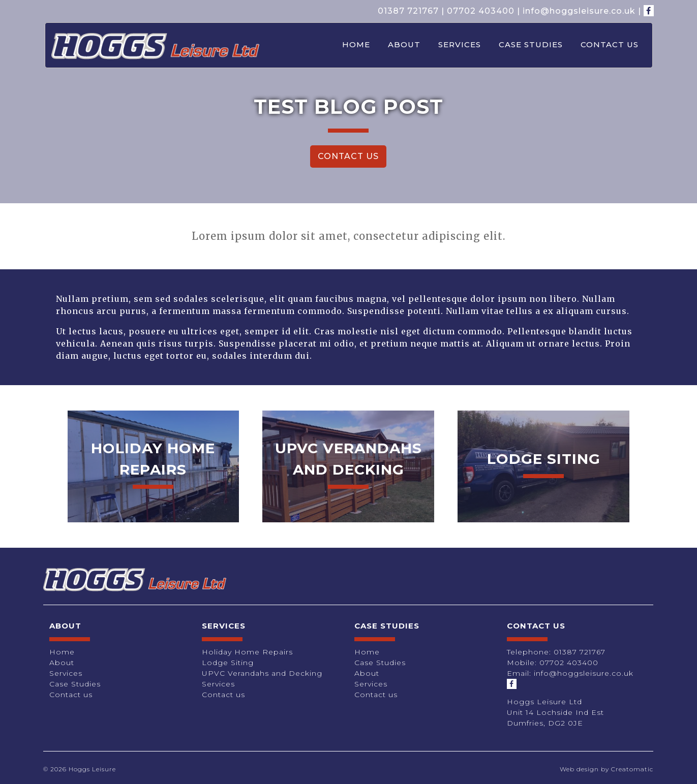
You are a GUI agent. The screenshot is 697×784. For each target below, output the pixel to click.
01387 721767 (408, 11)
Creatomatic (632, 769)
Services (460, 44)
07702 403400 (481, 11)
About (404, 44)
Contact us (610, 44)
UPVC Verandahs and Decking (262, 673)
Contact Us (348, 156)
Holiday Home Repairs (247, 652)
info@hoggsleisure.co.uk (579, 11)
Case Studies (531, 44)
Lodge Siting (228, 663)
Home (356, 44)
